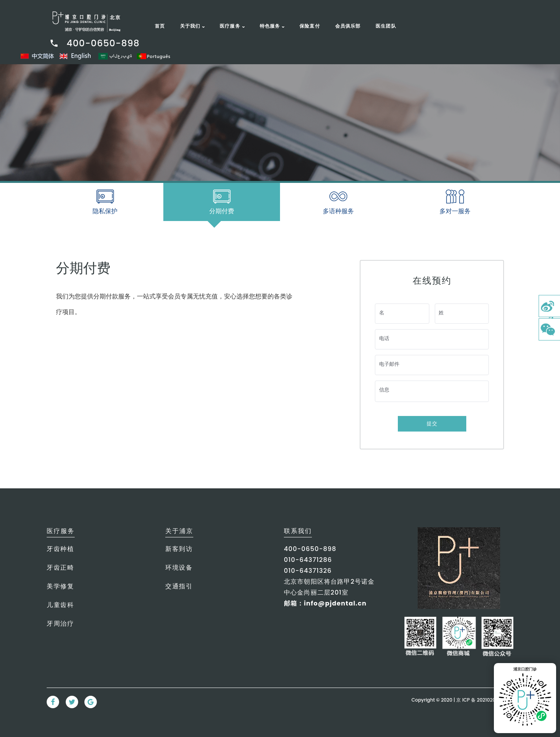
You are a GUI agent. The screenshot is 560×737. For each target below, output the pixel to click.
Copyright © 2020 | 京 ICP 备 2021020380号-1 (462, 700)
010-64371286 (308, 560)
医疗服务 (230, 26)
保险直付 (310, 26)
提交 (432, 424)
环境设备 (179, 568)
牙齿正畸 (60, 568)
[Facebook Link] (53, 702)
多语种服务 (338, 211)
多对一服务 (455, 211)
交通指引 (179, 586)
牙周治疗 (60, 624)
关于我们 (190, 26)
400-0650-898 (94, 43)
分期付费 (221, 214)
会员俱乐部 (348, 26)
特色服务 (270, 26)
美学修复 (60, 586)
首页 (160, 26)
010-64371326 (308, 571)
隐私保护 (105, 211)
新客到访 (179, 549)
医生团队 (386, 26)
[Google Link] (91, 702)
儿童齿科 (60, 605)
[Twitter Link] (72, 702)
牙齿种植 (60, 549)
